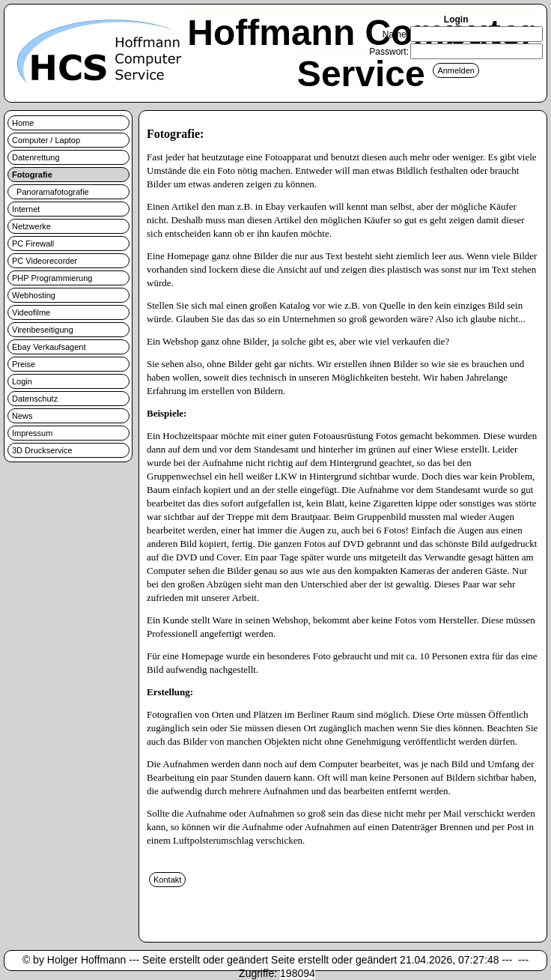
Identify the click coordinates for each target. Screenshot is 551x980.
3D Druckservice (42, 450)
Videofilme (31, 312)
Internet (26, 209)
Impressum (32, 433)
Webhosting (34, 295)
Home (23, 123)
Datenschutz (35, 399)
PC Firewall (33, 244)
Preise (24, 364)
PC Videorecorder (45, 261)
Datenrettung (36, 157)
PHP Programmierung (52, 278)
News (22, 416)
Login (22, 381)
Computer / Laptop (46, 140)
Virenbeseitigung (43, 330)
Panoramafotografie (51, 192)
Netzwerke (31, 226)
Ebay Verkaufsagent (49, 347)
